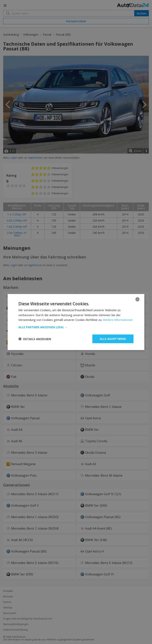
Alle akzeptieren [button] (112, 341)
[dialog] (76, 322)
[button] (76, 329)
